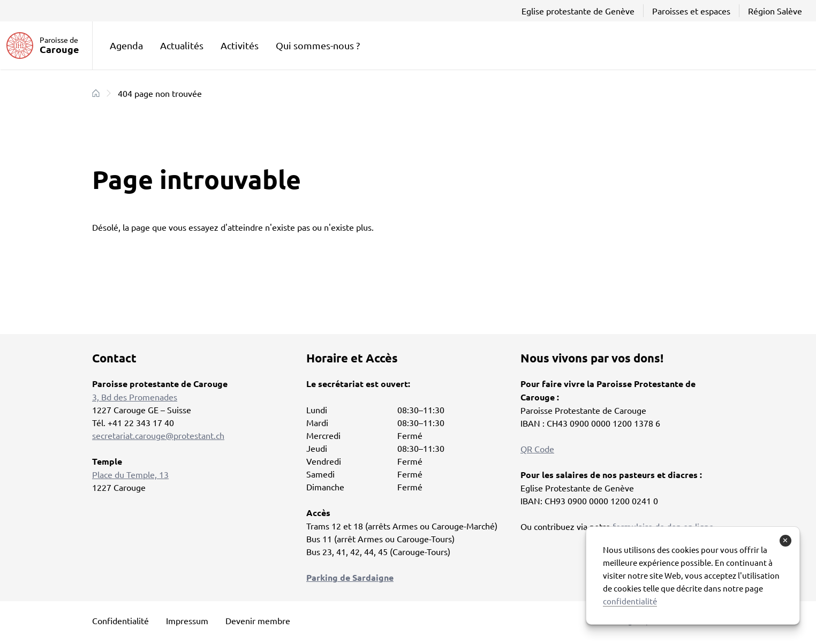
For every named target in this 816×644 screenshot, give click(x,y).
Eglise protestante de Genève (578, 11)
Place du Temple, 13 (130, 474)
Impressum (187, 620)
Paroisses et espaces (691, 11)
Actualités (182, 45)
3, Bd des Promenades (135, 397)
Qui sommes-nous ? (318, 45)
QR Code (537, 449)
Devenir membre (258, 620)
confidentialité (630, 601)
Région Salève (775, 11)
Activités (240, 45)
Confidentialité (120, 620)
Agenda (126, 45)
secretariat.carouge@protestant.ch (158, 435)
